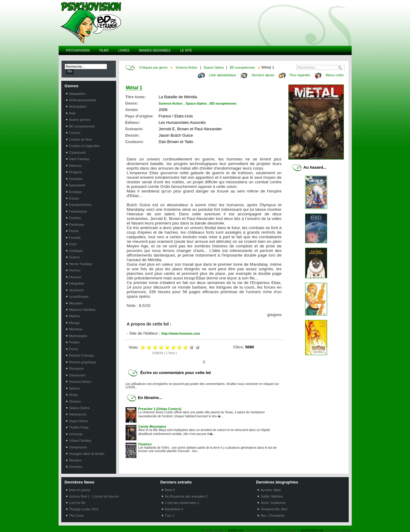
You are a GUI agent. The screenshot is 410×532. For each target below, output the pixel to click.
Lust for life (77, 503)
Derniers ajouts (263, 75)
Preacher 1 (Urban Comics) (160, 409)
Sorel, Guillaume (273, 503)
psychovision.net (312, 530)
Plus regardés (300, 75)
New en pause (80, 490)
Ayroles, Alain (271, 490)
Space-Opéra (214, 67)
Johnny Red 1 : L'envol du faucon (94, 496)
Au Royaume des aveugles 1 (186, 496)
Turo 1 (170, 516)
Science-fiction (187, 67)
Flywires (145, 444)
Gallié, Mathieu (272, 496)
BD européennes (242, 67)
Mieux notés (335, 75)
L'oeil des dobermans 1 (182, 503)
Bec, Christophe (273, 516)
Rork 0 (170, 490)
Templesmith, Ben (274, 509)
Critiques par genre (153, 67)
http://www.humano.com (181, 333)
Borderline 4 (174, 509)
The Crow (77, 516)
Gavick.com (236, 530)
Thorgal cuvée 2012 (84, 509)
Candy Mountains (152, 426)
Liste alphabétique (222, 75)
